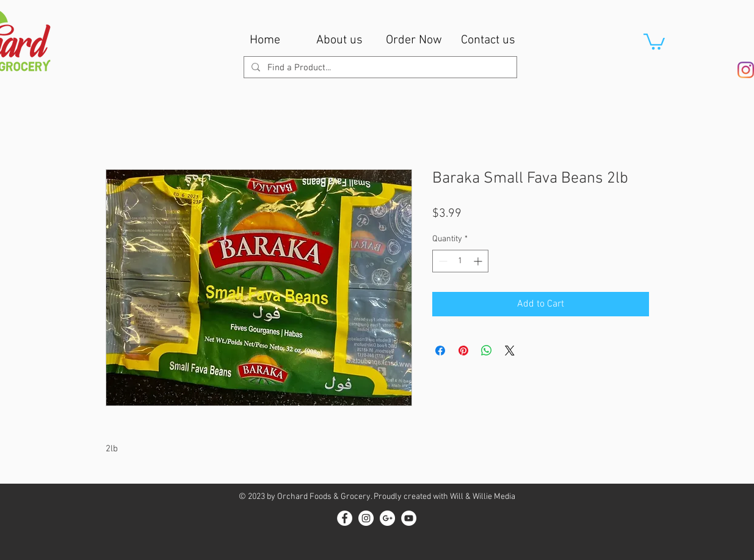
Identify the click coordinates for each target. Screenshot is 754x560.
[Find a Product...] (379, 68)
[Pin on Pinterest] (463, 351)
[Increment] (479, 261)
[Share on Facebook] (440, 351)
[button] (654, 41)
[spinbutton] (460, 261)
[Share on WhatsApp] (487, 351)
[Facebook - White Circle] (345, 518)
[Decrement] (442, 261)
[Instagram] (746, 70)
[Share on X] (510, 351)
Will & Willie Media (483, 497)
